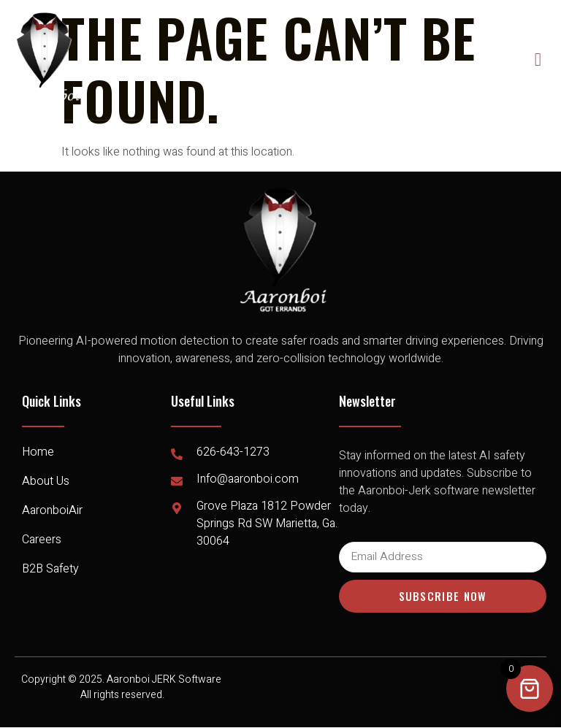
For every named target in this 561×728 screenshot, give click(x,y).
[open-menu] (538, 60)
